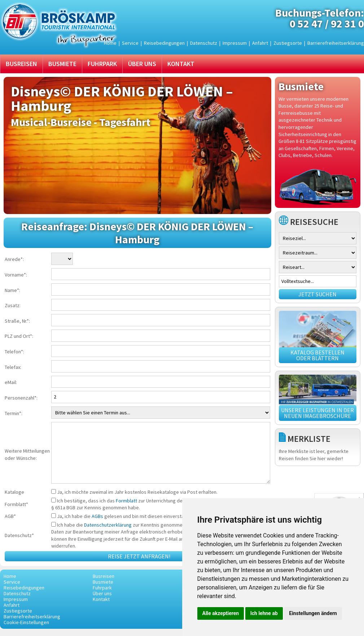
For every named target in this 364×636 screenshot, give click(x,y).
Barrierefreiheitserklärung (336, 43)
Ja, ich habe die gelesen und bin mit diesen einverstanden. (126, 516)
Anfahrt (260, 43)
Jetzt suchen (317, 294)
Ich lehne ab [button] (264, 613)
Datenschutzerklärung (108, 525)
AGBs (97, 516)
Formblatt (126, 501)
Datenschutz (204, 43)
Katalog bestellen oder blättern (317, 355)
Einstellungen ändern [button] (313, 613)
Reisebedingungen (164, 43)
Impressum (235, 43)
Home (110, 43)
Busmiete (62, 64)
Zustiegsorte (288, 43)
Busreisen (21, 64)
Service (130, 43)
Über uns (142, 64)
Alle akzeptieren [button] (221, 613)
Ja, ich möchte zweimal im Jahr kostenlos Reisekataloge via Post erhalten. (137, 492)
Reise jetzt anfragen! (139, 556)
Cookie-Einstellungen (26, 622)
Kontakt (181, 64)
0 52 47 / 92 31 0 (327, 23)
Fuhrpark (102, 64)
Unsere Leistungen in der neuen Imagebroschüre (317, 413)
